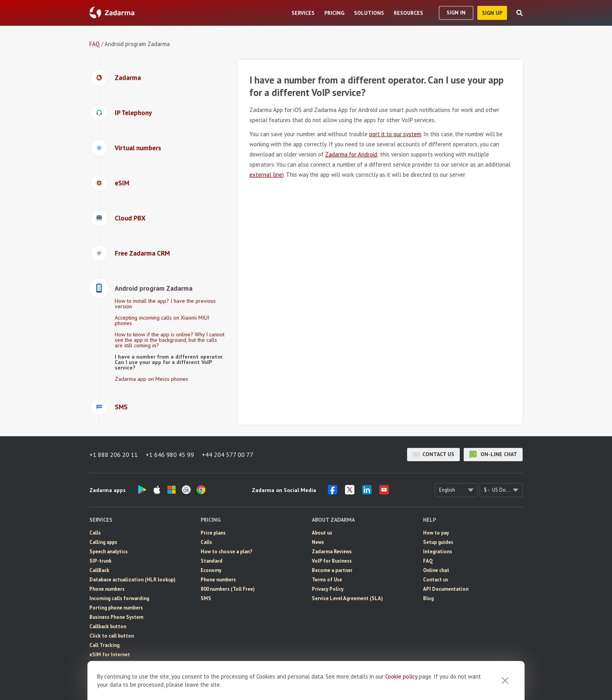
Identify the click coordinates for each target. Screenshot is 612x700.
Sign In (456, 12)
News (318, 542)
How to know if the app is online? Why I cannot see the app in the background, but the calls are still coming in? (170, 340)
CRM (95, 673)
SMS (95, 664)
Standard (212, 561)
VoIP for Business (332, 561)
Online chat (436, 570)
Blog (428, 598)
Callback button (108, 626)
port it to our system (395, 134)
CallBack (99, 570)
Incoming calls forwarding (119, 598)
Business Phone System (116, 617)
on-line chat (493, 455)
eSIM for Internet (110, 655)
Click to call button (112, 636)
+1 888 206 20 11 (114, 455)
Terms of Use (327, 580)
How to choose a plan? (227, 552)
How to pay (436, 533)
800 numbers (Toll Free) (228, 589)
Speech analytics (109, 552)
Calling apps (103, 542)
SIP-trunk (101, 561)
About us (322, 533)
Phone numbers (107, 589)
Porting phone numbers (116, 608)
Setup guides (438, 542)
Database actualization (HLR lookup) (133, 580)
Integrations (438, 552)
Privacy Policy (328, 589)
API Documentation (446, 589)
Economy (211, 570)
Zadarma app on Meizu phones (151, 379)
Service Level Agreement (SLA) (347, 598)
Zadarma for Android (351, 154)
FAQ (94, 44)
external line (266, 175)
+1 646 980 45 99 (170, 455)
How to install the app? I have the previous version (165, 304)
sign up (492, 13)
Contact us (433, 455)
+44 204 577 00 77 (228, 455)
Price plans (213, 533)
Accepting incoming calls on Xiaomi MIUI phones (162, 320)
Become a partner (332, 570)
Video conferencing (112, 683)
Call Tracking (104, 645)
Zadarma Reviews (332, 552)
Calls (95, 533)
